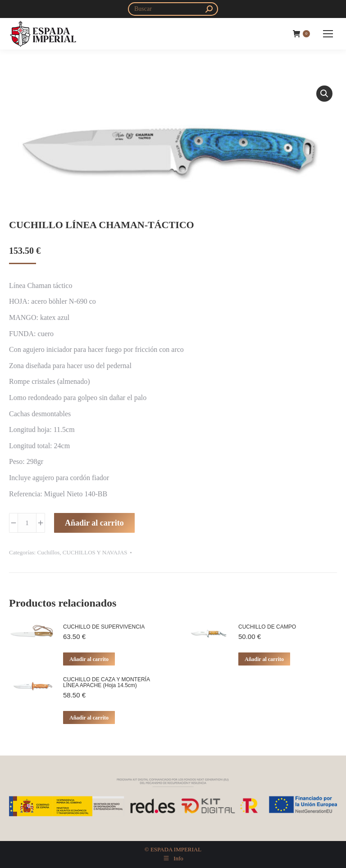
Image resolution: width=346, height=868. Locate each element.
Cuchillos (48, 552)
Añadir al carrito (94, 523)
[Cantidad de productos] (27, 523)
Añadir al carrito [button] (89, 659)
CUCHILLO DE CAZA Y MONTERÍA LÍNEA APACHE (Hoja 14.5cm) (106, 683)
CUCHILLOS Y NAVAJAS (95, 552)
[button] (324, 94)
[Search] (173, 9)
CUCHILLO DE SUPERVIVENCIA (104, 627)
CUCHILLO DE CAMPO (267, 627)
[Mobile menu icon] (328, 34)
